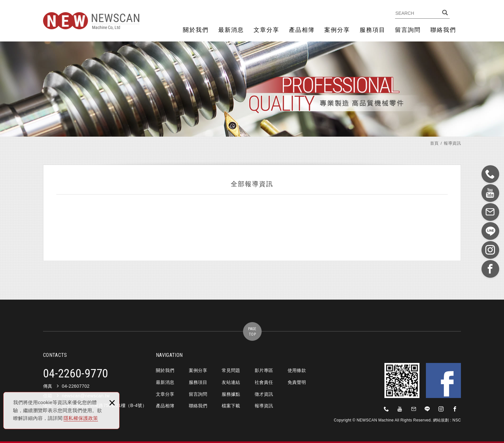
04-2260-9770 (76, 374)
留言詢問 (408, 30)
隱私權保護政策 (81, 418)
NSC (457, 420)
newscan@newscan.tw (414, 409)
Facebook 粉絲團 (443, 380)
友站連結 (231, 382)
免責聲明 (297, 382)
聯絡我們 (443, 30)
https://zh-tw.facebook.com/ (455, 409)
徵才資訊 (264, 394)
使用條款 (297, 370)
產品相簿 (302, 30)
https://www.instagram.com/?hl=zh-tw (441, 409)
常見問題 (231, 370)
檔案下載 (231, 406)
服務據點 (231, 394)
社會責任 (264, 382)
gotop (252, 331)
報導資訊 (264, 406)
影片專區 (264, 370)
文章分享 (266, 30)
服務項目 (373, 30)
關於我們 (196, 30)
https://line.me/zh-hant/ (428, 409)
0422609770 (386, 409)
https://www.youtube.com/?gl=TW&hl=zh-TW (400, 409)
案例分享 (337, 30)
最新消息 (231, 30)
